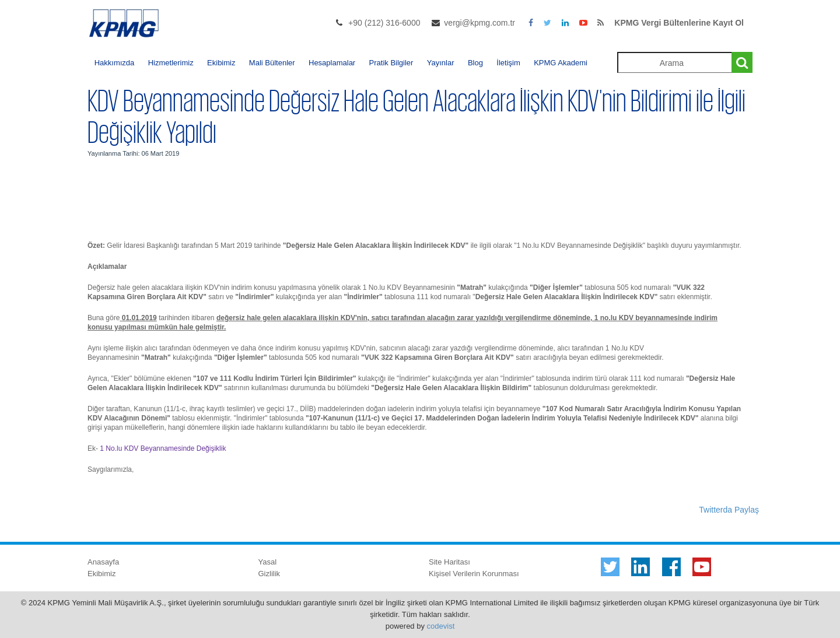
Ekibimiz (221, 63)
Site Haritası (449, 562)
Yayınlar (441, 63)
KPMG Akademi (561, 63)
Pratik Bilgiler (391, 63)
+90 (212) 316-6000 (384, 23)
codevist (441, 626)
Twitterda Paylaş (729, 510)
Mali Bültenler (272, 63)
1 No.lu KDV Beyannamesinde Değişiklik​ (163, 448)
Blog (475, 63)
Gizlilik (269, 574)
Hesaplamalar (332, 63)
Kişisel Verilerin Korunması (474, 574)
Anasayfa (103, 562)
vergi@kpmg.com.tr (480, 23)
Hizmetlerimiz (171, 63)
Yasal (268, 562)
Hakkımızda (115, 63)
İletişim (508, 63)
